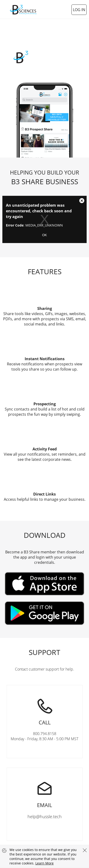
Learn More (44, 863)
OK (44, 235)
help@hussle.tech (45, 794)
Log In (79, 10)
